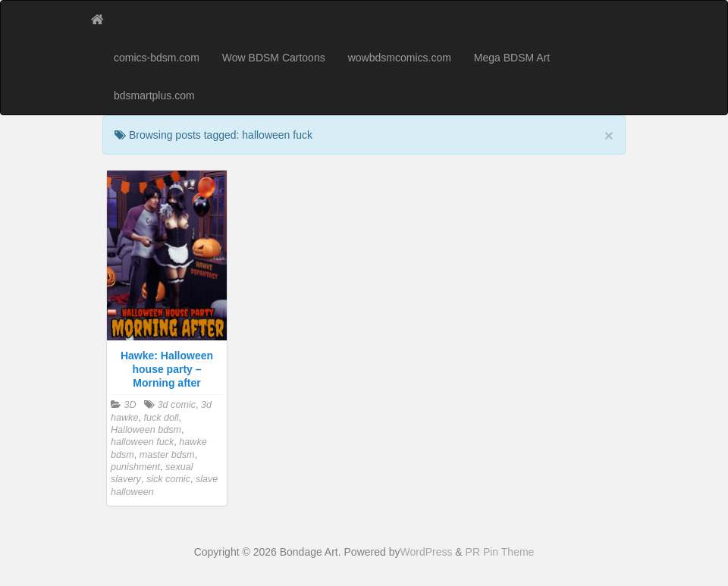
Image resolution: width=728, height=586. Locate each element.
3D (130, 405)
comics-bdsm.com (157, 58)
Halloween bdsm (146, 430)
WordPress (426, 552)
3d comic (177, 405)
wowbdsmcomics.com (400, 58)
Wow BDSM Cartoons (274, 58)
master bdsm (167, 455)
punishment (135, 467)
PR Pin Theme (500, 552)
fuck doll (161, 418)
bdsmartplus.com (154, 96)
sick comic (168, 479)
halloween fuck (142, 442)
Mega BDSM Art (512, 58)
